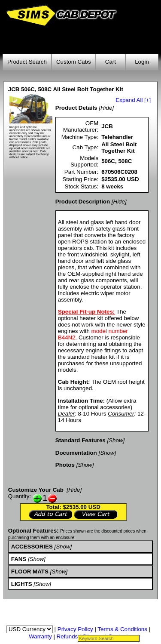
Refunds (67, 636)
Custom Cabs (74, 62)
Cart (111, 62)
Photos (65, 465)
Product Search (27, 62)
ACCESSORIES (32, 547)
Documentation (76, 453)
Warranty (40, 636)
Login (142, 62)
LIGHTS (22, 584)
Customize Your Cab (36, 490)
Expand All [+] (133, 100)
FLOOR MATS (30, 572)
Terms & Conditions (122, 629)
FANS (19, 559)
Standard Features (80, 440)
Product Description (83, 202)
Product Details (76, 108)
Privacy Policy (75, 629)
